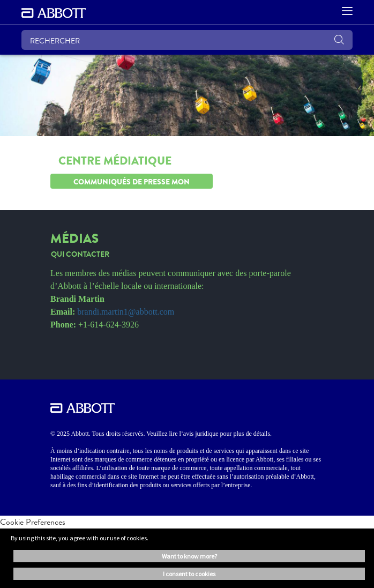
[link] (80, 252)
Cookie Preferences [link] (33, 522)
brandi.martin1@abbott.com (126, 312)
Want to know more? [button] (189, 556)
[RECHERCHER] (187, 40)
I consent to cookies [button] (189, 574)
